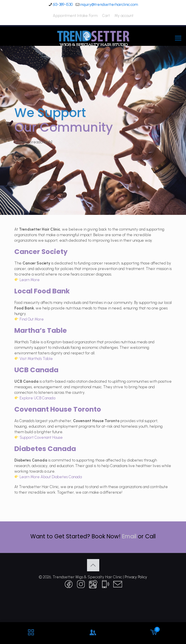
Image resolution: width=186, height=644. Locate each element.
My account (124, 16)
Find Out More (32, 319)
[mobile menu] (178, 38)
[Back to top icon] (93, 565)
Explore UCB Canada (37, 398)
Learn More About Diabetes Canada (51, 477)
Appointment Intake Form (75, 16)
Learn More (30, 280)
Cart (106, 16)
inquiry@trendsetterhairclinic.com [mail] (109, 5)
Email (129, 536)
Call (150, 536)
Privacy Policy (136, 577)
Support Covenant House (41, 437)
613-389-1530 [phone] (63, 5)
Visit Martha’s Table (36, 359)
